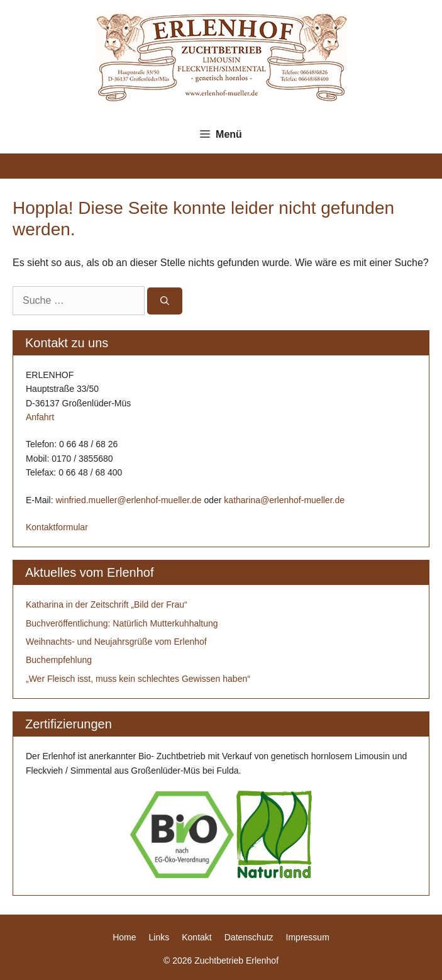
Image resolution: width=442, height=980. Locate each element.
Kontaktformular (57, 527)
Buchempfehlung (59, 660)
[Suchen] (165, 301)
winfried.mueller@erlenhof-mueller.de (128, 500)
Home (124, 937)
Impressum (308, 937)
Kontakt (196, 937)
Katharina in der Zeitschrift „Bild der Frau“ (107, 604)
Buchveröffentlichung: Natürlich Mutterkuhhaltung (122, 623)
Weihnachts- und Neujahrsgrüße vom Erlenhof (116, 642)
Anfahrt (40, 417)
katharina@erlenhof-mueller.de (284, 500)
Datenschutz (249, 937)
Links (159, 937)
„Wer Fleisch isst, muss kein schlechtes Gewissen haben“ (138, 679)
